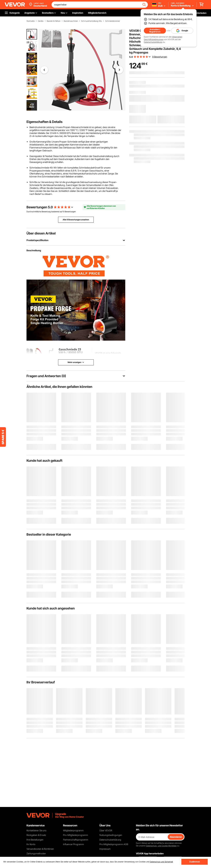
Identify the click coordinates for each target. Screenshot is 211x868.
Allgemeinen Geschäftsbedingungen (163, 38)
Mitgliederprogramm (73, 830)
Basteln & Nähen (54, 21)
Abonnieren (176, 837)
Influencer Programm (73, 844)
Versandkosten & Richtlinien (40, 849)
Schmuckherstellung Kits (92, 21)
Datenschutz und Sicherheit (161, 862)
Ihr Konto (31, 844)
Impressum (105, 849)
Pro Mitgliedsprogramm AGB (114, 844)
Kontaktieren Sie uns (36, 830)
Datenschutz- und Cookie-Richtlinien (161, 846)
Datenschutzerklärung (153, 42)
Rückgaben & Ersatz (36, 835)
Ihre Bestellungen (35, 840)
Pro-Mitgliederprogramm (76, 835)
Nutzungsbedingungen (111, 835)
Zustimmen (195, 862)
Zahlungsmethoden (36, 853)
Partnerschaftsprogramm (76, 840)
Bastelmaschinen (71, 21)
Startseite (31, 21)
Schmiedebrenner (113, 21)
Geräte (41, 21)
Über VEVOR (106, 830)
